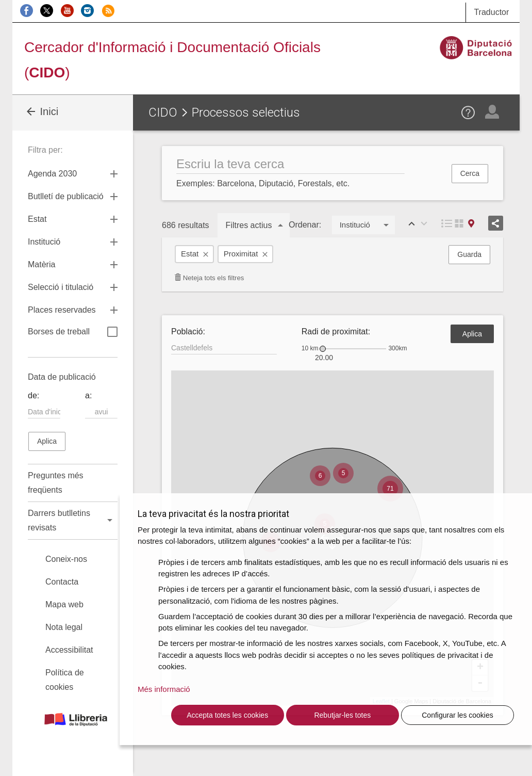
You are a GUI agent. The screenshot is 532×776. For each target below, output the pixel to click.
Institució (44, 242)
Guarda (469, 254)
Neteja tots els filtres (209, 278)
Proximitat (241, 254)
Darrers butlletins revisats (59, 520)
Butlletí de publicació (66, 196)
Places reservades (62, 310)
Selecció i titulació (61, 287)
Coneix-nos (66, 559)
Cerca (470, 173)
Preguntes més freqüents (56, 483)
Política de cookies (65, 680)
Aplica (472, 334)
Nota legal (64, 627)
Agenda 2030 (52, 174)
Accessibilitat (69, 650)
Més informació (164, 689)
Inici (41, 111)
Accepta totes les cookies (227, 715)
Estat (190, 254)
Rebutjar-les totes (342, 715)
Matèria (41, 264)
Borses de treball (73, 333)
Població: (188, 332)
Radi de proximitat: (336, 332)
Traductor (491, 12)
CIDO (163, 112)
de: (34, 395)
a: (88, 395)
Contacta (62, 582)
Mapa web (64, 604)
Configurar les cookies (458, 715)
